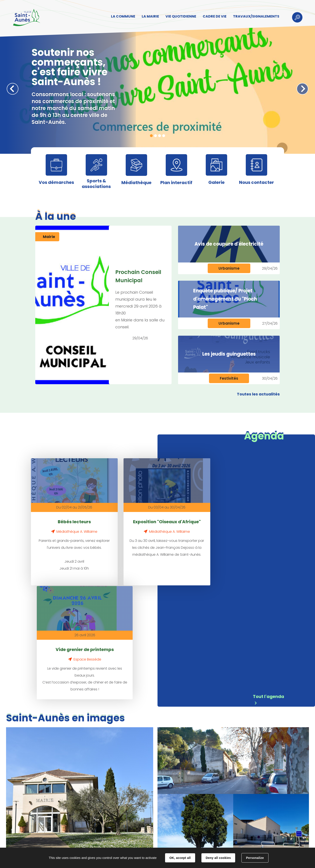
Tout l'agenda (268, 581)
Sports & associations (96, 184)
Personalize (255, 858)
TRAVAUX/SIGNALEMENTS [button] (255, 17)
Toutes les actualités (258, 394)
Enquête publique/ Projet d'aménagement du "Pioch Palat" (225, 299)
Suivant (302, 89)
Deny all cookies (218, 858)
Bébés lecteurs (64, 514)
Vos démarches (56, 182)
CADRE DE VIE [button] (213, 17)
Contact (97, 843)
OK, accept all (180, 858)
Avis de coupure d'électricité (229, 244)
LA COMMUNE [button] (122, 17)
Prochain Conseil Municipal (138, 276)
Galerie (216, 182)
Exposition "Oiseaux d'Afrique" (136, 518)
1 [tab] (151, 136)
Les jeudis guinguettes (229, 354)
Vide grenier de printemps (208, 518)
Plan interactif (176, 183)
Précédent (13, 89)
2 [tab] (155, 136)
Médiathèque (136, 183)
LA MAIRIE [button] (149, 17)
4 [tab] (164, 136)
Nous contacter (256, 182)
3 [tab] (160, 136)
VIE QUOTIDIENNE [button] (180, 17)
